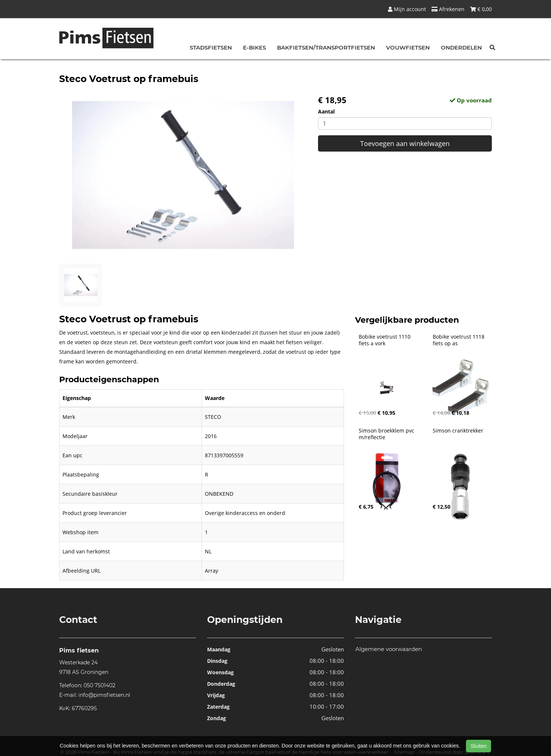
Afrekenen (448, 9)
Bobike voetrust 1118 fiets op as (459, 340)
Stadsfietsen (211, 48)
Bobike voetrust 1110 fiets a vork (385, 340)
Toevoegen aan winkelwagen (405, 143)
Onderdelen (461, 48)
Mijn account (407, 9)
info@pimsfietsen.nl (104, 695)
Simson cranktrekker (458, 431)
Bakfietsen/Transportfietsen (326, 48)
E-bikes (254, 48)
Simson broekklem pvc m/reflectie (387, 434)
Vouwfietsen (408, 48)
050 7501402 (99, 685)
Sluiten (479, 746)
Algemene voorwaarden (389, 649)
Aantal (326, 111)
